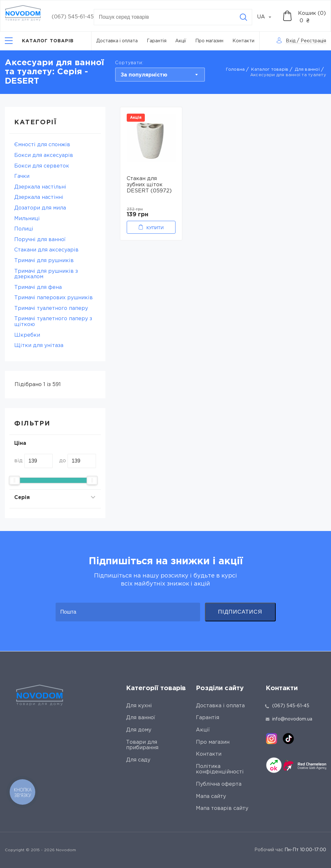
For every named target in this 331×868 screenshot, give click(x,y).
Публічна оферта (219, 784)
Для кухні (139, 706)
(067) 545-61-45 (73, 17)
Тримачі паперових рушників (53, 298)
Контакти (243, 41)
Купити (155, 228)
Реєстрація (313, 41)
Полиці (24, 229)
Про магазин (209, 41)
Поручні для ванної (40, 240)
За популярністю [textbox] (144, 75)
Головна (235, 70)
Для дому (139, 730)
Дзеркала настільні (40, 187)
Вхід (291, 41)
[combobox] (268, 17)
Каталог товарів (270, 70)
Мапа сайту (211, 797)
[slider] (15, 480)
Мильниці (27, 219)
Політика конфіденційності (220, 769)
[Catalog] (39, 41)
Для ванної (307, 70)
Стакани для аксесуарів (46, 250)
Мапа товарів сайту (222, 808)
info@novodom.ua (289, 719)
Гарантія (157, 41)
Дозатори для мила (40, 208)
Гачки (22, 176)
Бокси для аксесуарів (44, 155)
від (18, 461)
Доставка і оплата (117, 41)
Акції (181, 41)
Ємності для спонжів (42, 145)
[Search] (243, 17)
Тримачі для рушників (44, 261)
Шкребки (27, 335)
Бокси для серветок (42, 166)
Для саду (138, 760)
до (63, 461)
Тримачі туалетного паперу (51, 308)
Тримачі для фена (38, 287)
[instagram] (272, 739)
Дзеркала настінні (39, 197)
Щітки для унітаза (39, 346)
